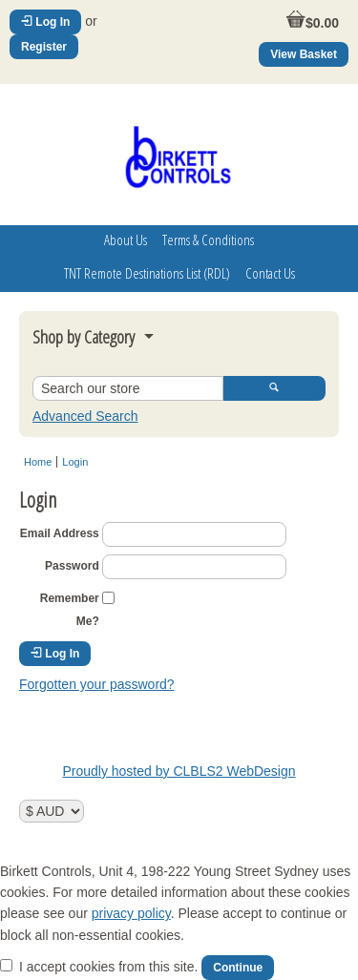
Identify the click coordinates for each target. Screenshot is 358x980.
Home (38, 462)
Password (72, 566)
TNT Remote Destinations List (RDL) (147, 273)
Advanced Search (85, 416)
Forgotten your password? (97, 684)
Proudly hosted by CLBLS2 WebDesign (179, 771)
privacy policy (131, 913)
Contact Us (270, 273)
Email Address (60, 533)
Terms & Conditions (208, 240)
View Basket (304, 54)
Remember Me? (70, 610)
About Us (126, 240)
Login (75, 462)
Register (44, 47)
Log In (45, 22)
